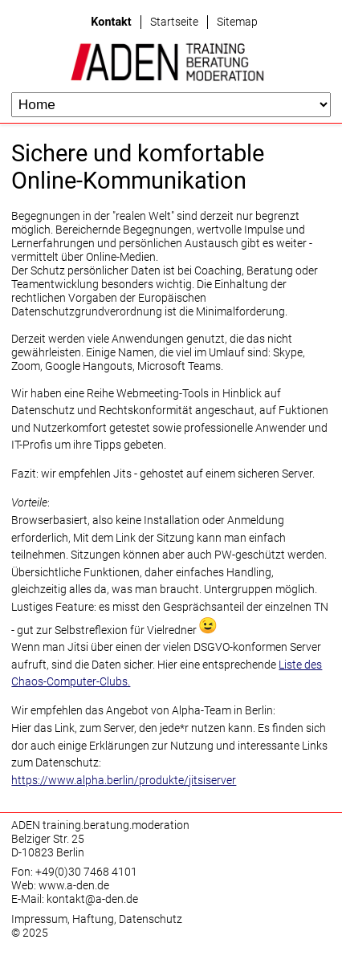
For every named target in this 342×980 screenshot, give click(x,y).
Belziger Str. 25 (48, 839)
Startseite (174, 22)
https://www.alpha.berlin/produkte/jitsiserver (124, 781)
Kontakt (111, 22)
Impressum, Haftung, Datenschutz (97, 919)
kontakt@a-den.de (92, 899)
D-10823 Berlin (48, 853)
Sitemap (237, 22)
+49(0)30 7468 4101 (86, 872)
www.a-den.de (74, 886)
